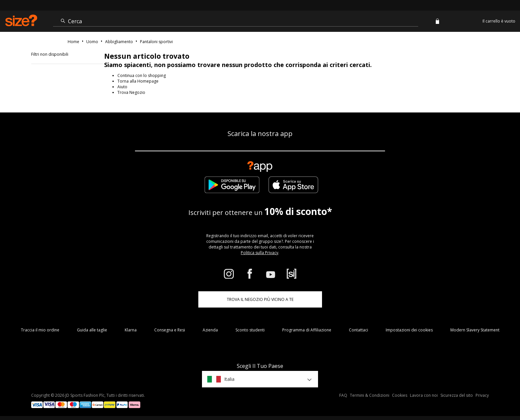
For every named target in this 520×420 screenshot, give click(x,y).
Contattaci (358, 330)
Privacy (482, 395)
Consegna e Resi (170, 330)
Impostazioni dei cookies (409, 330)
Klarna (131, 330)
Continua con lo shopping (142, 75)
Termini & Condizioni (370, 395)
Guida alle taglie (92, 330)
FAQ (343, 395)
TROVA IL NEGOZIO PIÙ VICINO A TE (260, 299)
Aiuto (122, 87)
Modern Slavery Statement (475, 330)
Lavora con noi (424, 395)
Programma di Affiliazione (307, 330)
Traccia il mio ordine (40, 330)
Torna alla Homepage (138, 81)
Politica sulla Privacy (260, 253)
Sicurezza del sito (457, 395)
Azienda (210, 330)
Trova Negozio (131, 92)
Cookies (400, 395)
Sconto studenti (250, 330)
